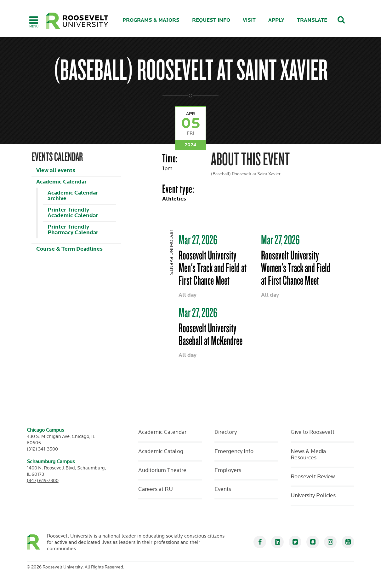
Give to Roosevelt (313, 432)
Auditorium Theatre (162, 470)
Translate (312, 20)
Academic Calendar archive (73, 196)
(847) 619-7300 (43, 481)
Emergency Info (234, 451)
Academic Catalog (161, 451)
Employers (228, 470)
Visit (249, 20)
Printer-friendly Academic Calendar (73, 213)
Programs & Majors (151, 20)
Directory (226, 432)
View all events (56, 170)
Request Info (211, 20)
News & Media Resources (308, 455)
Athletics (174, 199)
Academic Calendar (61, 182)
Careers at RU (156, 489)
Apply (276, 20)
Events (223, 489)
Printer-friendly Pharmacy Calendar (73, 230)
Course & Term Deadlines (69, 249)
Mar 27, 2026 (198, 240)
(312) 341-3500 (42, 449)
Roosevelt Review (313, 477)
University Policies (313, 496)
